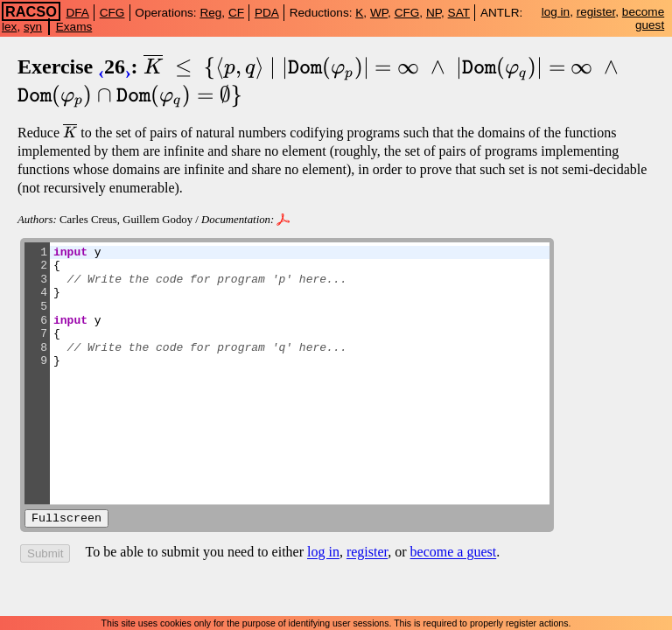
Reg (210, 13)
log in (556, 12)
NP (434, 13)
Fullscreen (66, 520)
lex (9, 27)
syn (33, 27)
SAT (459, 13)
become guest (643, 18)
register (596, 12)
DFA (77, 13)
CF (236, 13)
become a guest (454, 554)
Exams (74, 27)
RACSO (31, 11)
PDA (267, 13)
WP (379, 13)
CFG (112, 13)
